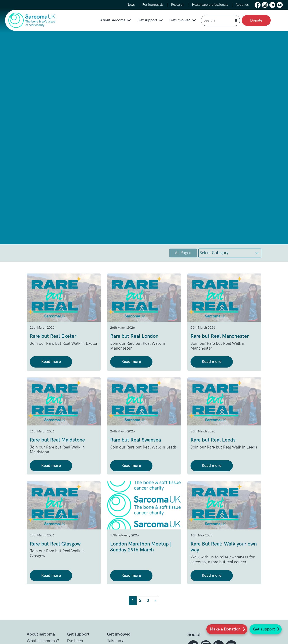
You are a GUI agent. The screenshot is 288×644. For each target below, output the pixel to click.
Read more (51, 362)
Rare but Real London (134, 336)
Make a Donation (225, 629)
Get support (264, 629)
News (131, 5)
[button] (258, 5)
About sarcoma (116, 20)
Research (178, 5)
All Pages (183, 253)
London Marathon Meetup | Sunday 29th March (141, 547)
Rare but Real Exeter (53, 336)
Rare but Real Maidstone (57, 440)
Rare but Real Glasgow (55, 544)
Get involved (183, 20)
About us (242, 5)
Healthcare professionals (210, 5)
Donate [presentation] (256, 20)
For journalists (153, 5)
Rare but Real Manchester (220, 336)
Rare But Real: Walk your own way (224, 547)
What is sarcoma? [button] (43, 641)
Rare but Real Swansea (136, 440)
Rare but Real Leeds (213, 440)
